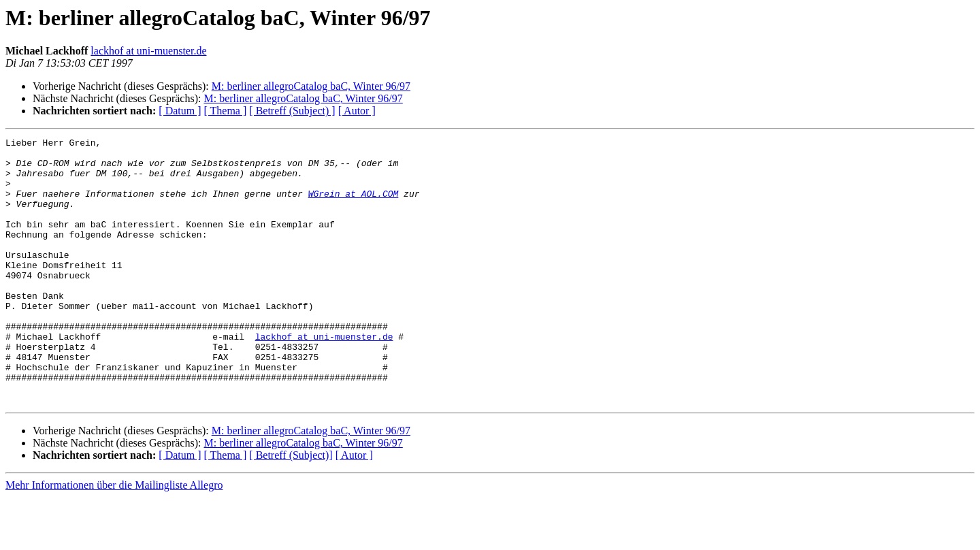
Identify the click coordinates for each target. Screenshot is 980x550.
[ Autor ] (357, 111)
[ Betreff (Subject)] (291, 508)
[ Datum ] (180, 111)
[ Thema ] (226, 111)
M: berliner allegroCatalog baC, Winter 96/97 (311, 86)
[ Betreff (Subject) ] (292, 111)
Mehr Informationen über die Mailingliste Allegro (114, 538)
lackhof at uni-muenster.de (148, 51)
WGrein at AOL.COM (354, 206)
